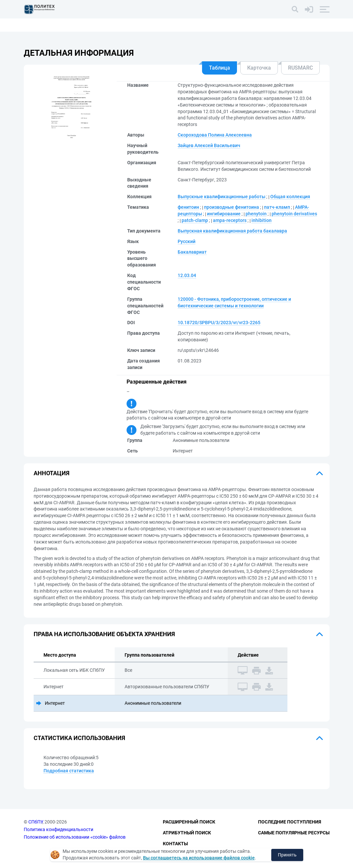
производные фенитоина (232, 207)
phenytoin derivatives (294, 214)
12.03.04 (187, 275)
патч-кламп (277, 207)
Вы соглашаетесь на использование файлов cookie (199, 858)
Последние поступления (290, 822)
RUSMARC (300, 68)
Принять (287, 855)
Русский (187, 241)
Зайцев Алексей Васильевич (209, 145)
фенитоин (188, 207)
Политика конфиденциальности (59, 829)
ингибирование (224, 214)
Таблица (220, 68)
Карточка (259, 68)
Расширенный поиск (189, 822)
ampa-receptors (230, 220)
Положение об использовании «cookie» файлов (75, 837)
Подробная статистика (69, 771)
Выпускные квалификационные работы (221, 197)
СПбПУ (35, 822)
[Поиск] (295, 9)
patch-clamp (195, 220)
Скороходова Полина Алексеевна (215, 135)
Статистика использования (79, 738)
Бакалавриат (192, 252)
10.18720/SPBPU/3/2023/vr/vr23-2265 (219, 323)
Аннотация (52, 473)
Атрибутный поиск (187, 833)
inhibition (262, 220)
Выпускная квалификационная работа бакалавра (232, 231)
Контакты (175, 844)
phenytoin (256, 214)
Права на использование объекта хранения (104, 634)
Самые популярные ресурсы (294, 833)
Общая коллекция (290, 197)
